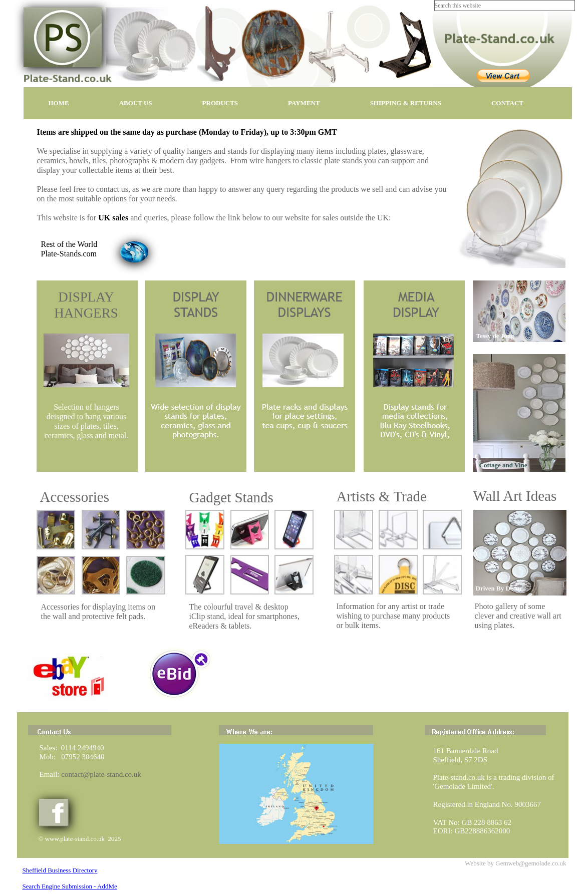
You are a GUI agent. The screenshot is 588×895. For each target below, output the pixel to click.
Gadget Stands (231, 497)
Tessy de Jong (495, 336)
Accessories (75, 497)
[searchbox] (505, 6)
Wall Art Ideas (515, 496)
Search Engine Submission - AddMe (70, 886)
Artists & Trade (382, 496)
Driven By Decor (499, 588)
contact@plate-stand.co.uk (101, 774)
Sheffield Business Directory (60, 870)
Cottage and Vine (503, 465)
